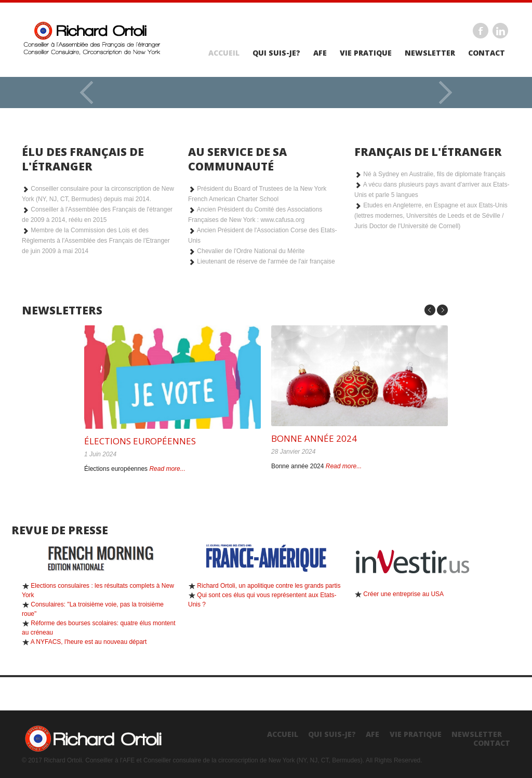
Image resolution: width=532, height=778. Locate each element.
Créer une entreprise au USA (403, 594)
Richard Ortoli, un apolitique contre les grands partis (269, 586)
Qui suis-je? (276, 53)
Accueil (224, 53)
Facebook (481, 31)
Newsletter (430, 53)
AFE (320, 53)
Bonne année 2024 (314, 438)
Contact (487, 53)
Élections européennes (140, 441)
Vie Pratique (366, 53)
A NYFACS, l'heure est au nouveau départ (89, 642)
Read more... (167, 469)
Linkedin (500, 31)
